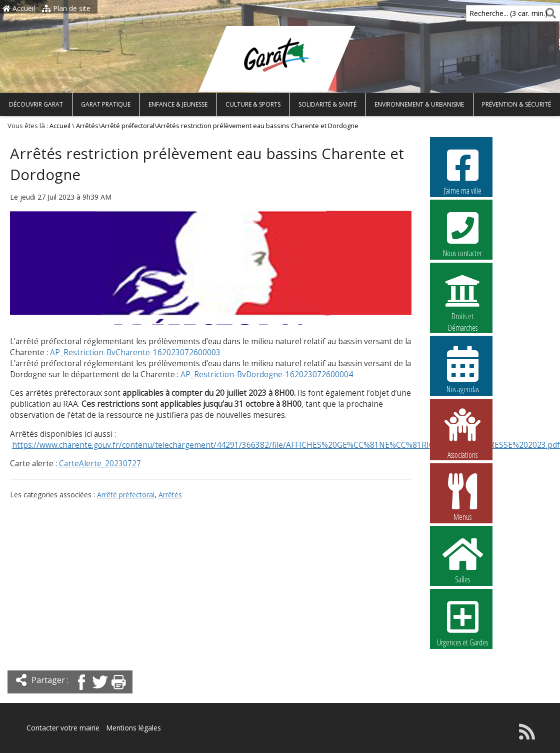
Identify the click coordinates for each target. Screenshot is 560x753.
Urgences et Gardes (462, 622)
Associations (462, 433)
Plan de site (66, 8)
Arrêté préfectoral (128, 126)
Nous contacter (462, 233)
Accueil (19, 8)
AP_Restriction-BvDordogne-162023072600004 (267, 374)
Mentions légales (133, 728)
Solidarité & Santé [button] (327, 104)
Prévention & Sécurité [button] (516, 104)
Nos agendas (462, 369)
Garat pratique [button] (106, 104)
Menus (462, 497)
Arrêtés (87, 126)
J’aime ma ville (462, 171)
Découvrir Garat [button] (36, 104)
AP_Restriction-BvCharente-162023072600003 (135, 352)
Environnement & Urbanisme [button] (419, 104)
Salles (462, 559)
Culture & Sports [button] (253, 104)
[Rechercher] (549, 13)
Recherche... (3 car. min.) (491, 13)
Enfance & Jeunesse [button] (178, 104)
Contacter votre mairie (63, 728)
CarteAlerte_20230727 (100, 464)
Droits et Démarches (462, 297)
